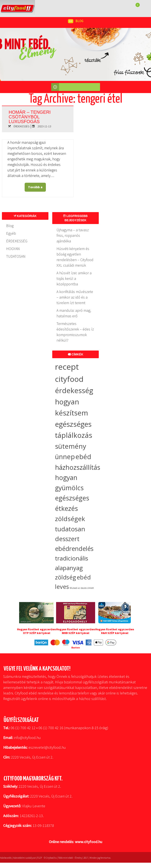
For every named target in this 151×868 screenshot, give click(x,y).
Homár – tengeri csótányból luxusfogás (33, 116)
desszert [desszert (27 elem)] (67, 539)
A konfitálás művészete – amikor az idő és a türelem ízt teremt (75, 297)
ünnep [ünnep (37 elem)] (65, 457)
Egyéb (11, 233)
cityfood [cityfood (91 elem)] (69, 379)
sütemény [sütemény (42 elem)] (71, 446)
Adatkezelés (6, 858)
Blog (10, 226)
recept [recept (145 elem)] (67, 367)
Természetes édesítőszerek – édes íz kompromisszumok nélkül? (75, 332)
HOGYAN (13, 249)
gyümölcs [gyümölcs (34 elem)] (69, 488)
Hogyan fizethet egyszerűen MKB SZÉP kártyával (75, 631)
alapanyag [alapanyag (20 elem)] (69, 568)
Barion (76, 647)
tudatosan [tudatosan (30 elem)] (70, 529)
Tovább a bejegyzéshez (36, 188)
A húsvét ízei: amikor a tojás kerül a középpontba (74, 278)
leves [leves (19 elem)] (62, 587)
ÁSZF (40, 858)
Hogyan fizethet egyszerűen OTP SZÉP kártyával (36, 631)
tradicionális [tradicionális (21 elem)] (72, 558)
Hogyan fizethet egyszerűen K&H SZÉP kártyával (115, 631)
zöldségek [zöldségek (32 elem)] (70, 519)
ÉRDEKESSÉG (22, 126)
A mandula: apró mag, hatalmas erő (74, 313)
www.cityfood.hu (89, 842)
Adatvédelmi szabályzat (24, 858)
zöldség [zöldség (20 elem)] (66, 577)
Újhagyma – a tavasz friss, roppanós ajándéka (73, 235)
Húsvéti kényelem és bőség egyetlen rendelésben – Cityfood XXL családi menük (75, 257)
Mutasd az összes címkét (82, 588)
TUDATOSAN (16, 256)
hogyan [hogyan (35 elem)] (66, 477)
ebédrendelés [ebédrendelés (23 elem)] (74, 549)
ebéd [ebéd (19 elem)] (84, 577)
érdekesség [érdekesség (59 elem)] (74, 390)
